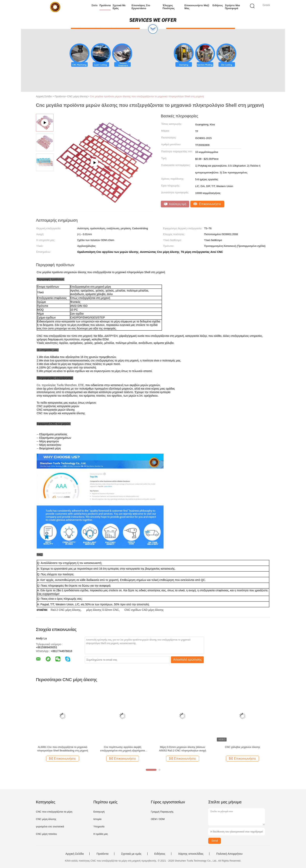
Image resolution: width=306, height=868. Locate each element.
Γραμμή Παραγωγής (162, 812)
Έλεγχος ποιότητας (169, 7)
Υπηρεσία (99, 827)
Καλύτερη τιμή (175, 204)
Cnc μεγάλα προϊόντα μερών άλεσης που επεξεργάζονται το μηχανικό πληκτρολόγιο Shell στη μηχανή (147, 96)
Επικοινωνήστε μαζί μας (197, 7)
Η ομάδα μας (101, 834)
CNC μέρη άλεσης (46, 819)
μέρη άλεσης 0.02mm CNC (103, 610)
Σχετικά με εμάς (119, 7)
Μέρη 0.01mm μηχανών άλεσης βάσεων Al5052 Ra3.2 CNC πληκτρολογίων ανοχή (183, 749)
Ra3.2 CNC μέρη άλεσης (66, 610)
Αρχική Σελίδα (75, 854)
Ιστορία (97, 819)
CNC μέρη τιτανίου (46, 834)
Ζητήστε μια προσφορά (232, 7)
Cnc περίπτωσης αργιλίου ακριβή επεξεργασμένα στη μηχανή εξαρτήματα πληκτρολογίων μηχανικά (123, 749)
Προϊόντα (105, 5)
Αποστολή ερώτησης (187, 660)
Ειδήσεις (218, 5)
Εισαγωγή (99, 812)
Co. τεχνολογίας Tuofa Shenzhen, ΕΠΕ (60, 385)
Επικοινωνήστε (207, 204)
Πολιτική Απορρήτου (229, 854)
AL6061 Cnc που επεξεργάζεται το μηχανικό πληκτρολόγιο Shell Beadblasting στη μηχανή (62, 749)
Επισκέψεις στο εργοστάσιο (141, 7)
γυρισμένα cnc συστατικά (50, 827)
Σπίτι (95, 5)
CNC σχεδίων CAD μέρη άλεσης (144, 610)
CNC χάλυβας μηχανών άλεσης (242, 747)
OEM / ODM (158, 819)
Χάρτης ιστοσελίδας (191, 854)
